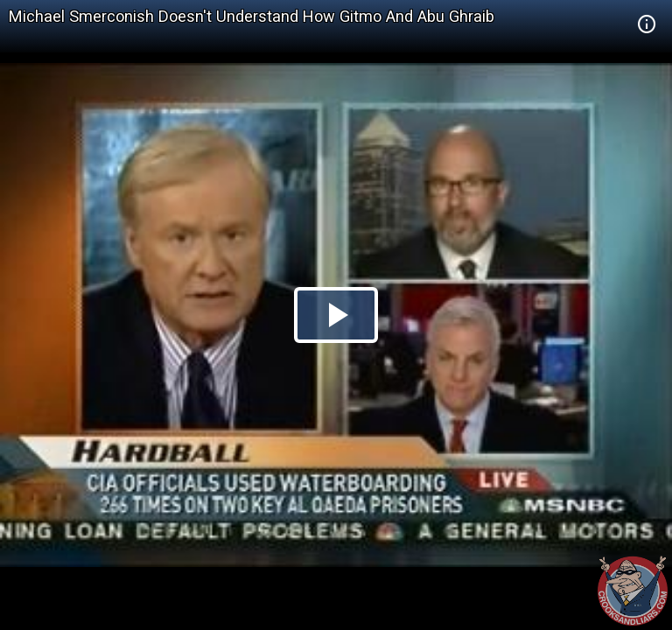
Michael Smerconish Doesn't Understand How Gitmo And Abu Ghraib (252, 16)
